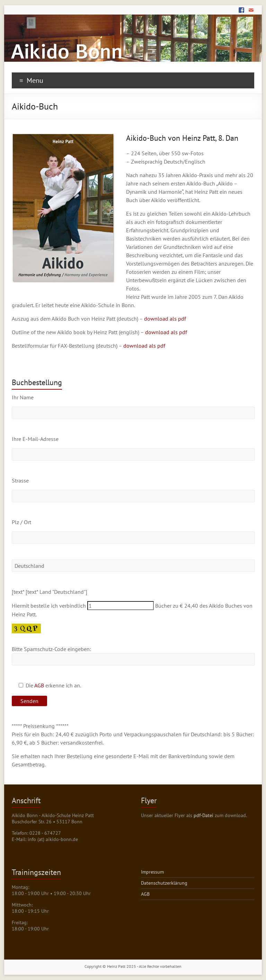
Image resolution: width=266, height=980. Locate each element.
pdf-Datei (203, 815)
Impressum (152, 872)
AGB (39, 685)
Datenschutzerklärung (164, 883)
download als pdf (165, 319)
